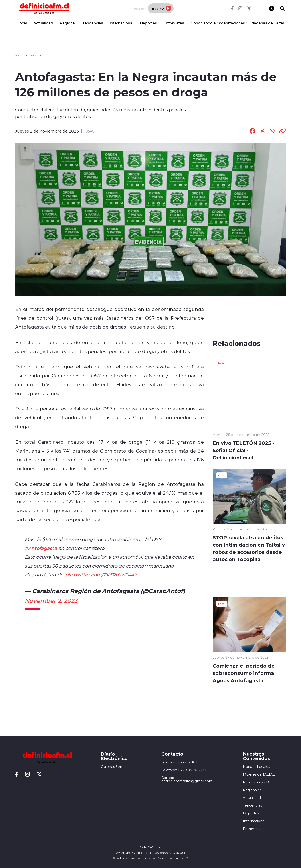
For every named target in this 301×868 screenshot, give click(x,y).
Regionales (252, 790)
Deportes (148, 23)
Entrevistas (174, 23)
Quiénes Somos (114, 767)
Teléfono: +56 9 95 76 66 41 (184, 770)
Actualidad (43, 23)
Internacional (121, 23)
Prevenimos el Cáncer (261, 782)
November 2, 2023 (51, 601)
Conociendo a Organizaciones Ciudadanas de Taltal (237, 23)
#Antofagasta (41, 548)
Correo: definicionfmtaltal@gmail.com (187, 779)
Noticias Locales (256, 767)
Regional (68, 23)
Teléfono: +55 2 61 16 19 (180, 762)
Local (22, 23)
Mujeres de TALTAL (259, 774)
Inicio (19, 55)
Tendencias (93, 23)
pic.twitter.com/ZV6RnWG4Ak (101, 575)
